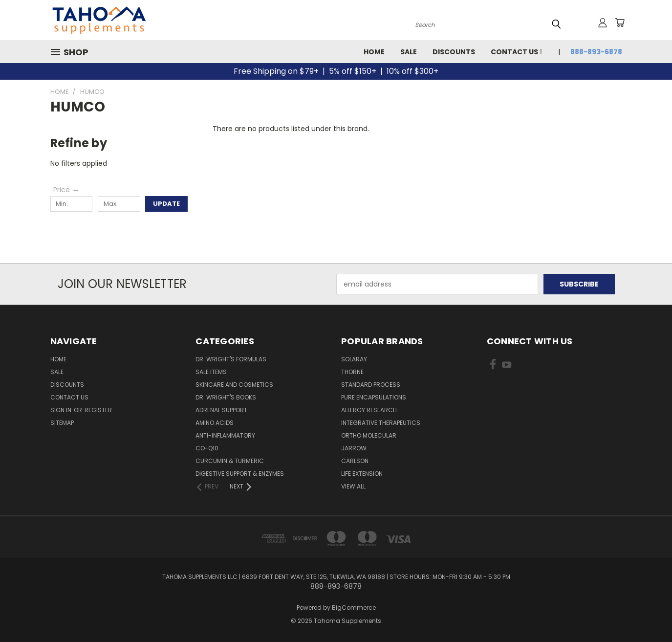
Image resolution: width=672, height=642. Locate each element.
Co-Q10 (207, 448)
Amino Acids (215, 423)
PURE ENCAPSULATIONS (374, 397)
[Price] (66, 190)
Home (374, 52)
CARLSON (355, 461)
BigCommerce (354, 608)
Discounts (454, 52)
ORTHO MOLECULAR (369, 435)
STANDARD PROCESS (371, 385)
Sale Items (211, 372)
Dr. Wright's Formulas (231, 359)
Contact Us (516, 52)
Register (98, 410)
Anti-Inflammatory (225, 435)
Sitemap (62, 423)
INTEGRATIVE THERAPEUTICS (381, 423)
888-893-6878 (596, 52)
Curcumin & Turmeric (230, 461)
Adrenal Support (221, 410)
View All (353, 486)
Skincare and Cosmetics (234, 385)
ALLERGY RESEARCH (369, 410)
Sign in (62, 410)
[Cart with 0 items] (620, 22)
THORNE (352, 372)
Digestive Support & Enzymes (240, 474)
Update (166, 204)
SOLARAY (354, 359)
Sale (409, 52)
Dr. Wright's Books (226, 397)
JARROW (354, 448)
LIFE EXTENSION (362, 474)
